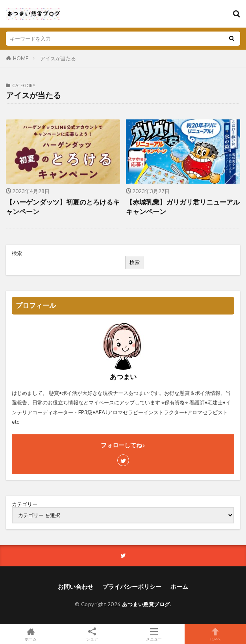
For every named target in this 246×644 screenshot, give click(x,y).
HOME (21, 58)
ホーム (179, 586)
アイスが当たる (58, 58)
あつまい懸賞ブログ (146, 604)
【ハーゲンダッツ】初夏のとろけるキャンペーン (63, 207)
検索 (17, 253)
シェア (92, 634)
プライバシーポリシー (132, 586)
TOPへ (215, 634)
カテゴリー (25, 504)
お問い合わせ (76, 586)
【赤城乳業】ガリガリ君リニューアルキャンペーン (183, 207)
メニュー (154, 634)
